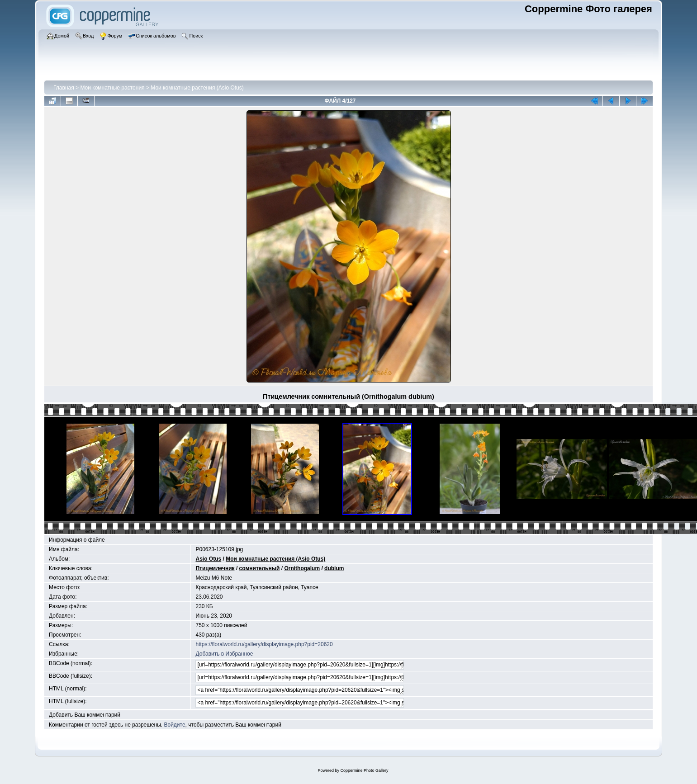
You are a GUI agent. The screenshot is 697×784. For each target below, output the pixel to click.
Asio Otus (208, 559)
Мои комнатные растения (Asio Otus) (197, 88)
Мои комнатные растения (112, 88)
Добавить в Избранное (224, 654)
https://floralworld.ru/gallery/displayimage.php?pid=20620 (264, 644)
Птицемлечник (215, 568)
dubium (334, 568)
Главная (64, 88)
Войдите (174, 725)
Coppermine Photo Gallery (364, 770)
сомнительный (260, 568)
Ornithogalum (302, 568)
